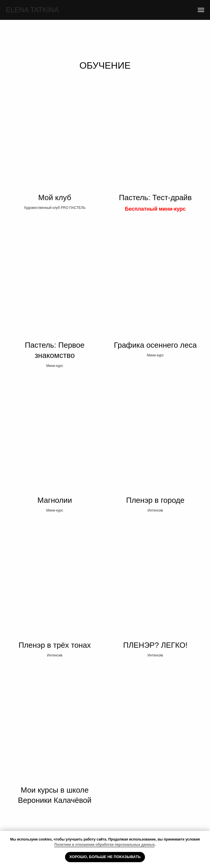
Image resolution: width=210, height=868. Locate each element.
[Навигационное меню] (201, 10)
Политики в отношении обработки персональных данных (104, 845)
